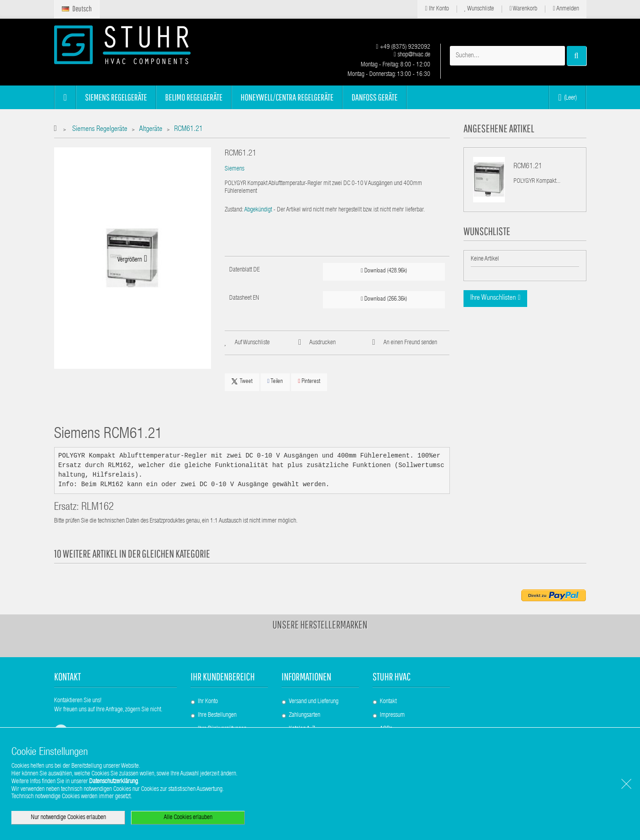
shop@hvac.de (412, 55)
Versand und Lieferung (314, 702)
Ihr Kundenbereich (223, 677)
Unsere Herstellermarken (320, 624)
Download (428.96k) (384, 271)
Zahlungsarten (305, 715)
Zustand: (234, 210)
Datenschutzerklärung (113, 782)
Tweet (242, 382)
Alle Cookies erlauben (188, 818)
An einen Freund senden (410, 343)
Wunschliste (479, 9)
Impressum (392, 715)
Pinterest (309, 381)
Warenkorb (523, 9)
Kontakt (388, 702)
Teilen (275, 381)
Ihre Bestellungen (217, 715)
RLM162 (98, 508)
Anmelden (566, 9)
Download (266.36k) (384, 299)
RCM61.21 (528, 167)
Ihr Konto (437, 9)
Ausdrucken (323, 343)
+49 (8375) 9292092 (403, 47)
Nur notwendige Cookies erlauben (68, 818)
